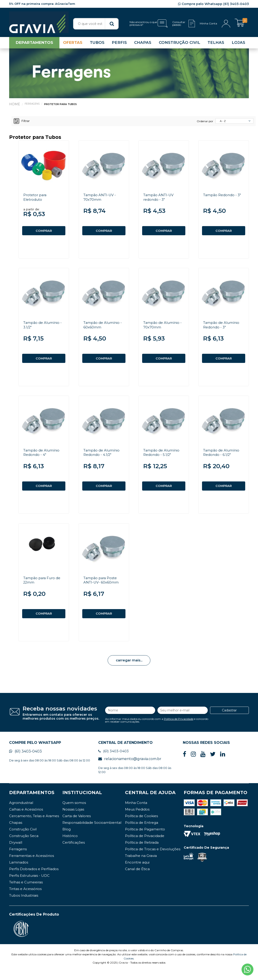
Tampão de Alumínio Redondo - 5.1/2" (162, 458)
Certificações (74, 854)
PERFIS (119, 44)
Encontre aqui (137, 873)
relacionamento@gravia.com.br (130, 770)
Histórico (70, 847)
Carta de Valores (77, 827)
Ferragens (33, 105)
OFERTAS (73, 44)
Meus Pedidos (137, 820)
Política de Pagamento (145, 840)
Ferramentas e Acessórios (32, 867)
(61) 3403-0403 (25, 762)
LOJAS (238, 44)
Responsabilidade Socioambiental (92, 834)
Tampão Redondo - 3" (223, 197)
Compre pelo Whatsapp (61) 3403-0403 (213, 4)
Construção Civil (23, 840)
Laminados (19, 873)
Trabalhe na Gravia (141, 867)
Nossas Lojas (73, 820)
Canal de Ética (137, 880)
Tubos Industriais (24, 907)
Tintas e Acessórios (25, 900)
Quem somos (74, 814)
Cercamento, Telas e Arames (34, 827)
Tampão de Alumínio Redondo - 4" (43, 458)
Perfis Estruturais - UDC (29, 887)
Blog (66, 840)
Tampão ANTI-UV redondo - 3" (159, 199)
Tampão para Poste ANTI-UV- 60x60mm (102, 588)
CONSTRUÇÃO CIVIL (180, 44)
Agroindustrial (21, 814)
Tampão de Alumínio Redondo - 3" (222, 329)
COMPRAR (44, 232)
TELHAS (216, 44)
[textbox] (96, 24)
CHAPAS (143, 44)
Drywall (16, 854)
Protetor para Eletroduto (36, 199)
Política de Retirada (142, 854)
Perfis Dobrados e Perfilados (34, 880)
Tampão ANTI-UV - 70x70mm (101, 199)
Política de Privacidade (179, 729)
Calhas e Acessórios (26, 820)
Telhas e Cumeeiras (26, 893)
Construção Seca (24, 847)
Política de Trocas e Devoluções (153, 860)
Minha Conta (136, 814)
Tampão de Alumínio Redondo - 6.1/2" (222, 458)
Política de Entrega (142, 834)
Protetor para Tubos (62, 106)
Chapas (16, 834)
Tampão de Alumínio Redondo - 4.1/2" (103, 458)
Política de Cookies (141, 827)
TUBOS (97, 44)
